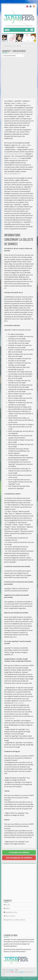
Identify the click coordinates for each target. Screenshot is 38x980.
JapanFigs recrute (10, 912)
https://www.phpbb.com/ (12, 174)
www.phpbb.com (14, 158)
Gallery (7, 908)
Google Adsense (9, 718)
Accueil (7, 905)
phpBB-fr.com (12, 978)
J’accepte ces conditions (19, 852)
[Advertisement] (19, 77)
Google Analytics (19, 703)
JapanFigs (21, 972)
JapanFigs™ (11, 970)
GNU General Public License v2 (15, 154)
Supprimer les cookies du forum (14, 920)
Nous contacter (9, 916)
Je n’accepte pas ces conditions (19, 858)
